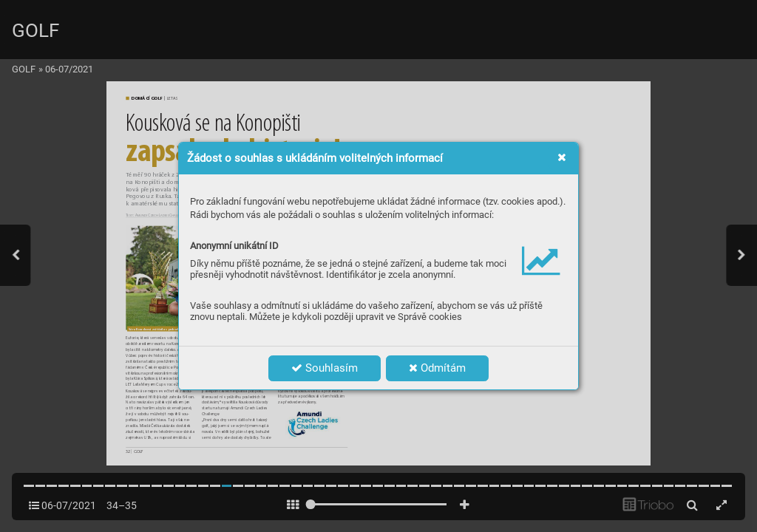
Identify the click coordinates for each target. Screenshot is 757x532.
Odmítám (437, 368)
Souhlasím (325, 368)
